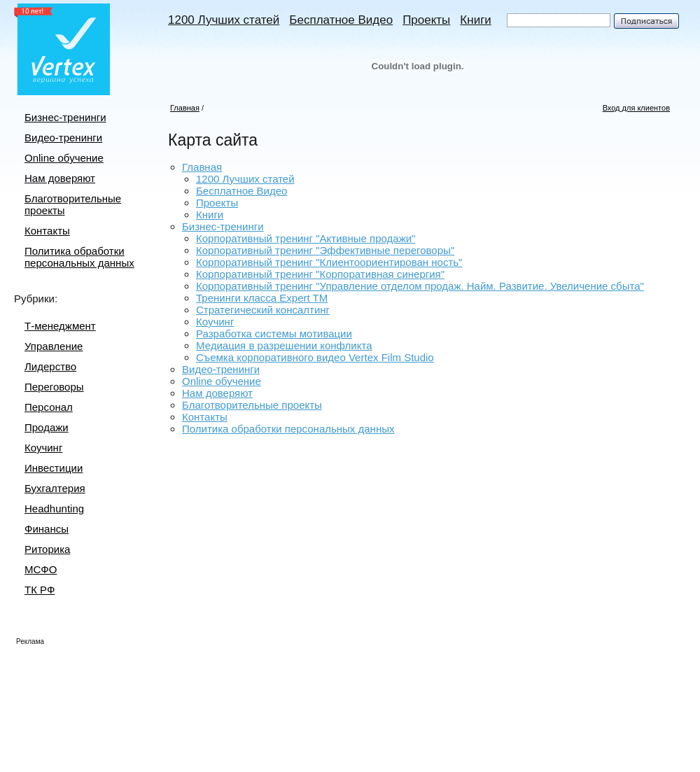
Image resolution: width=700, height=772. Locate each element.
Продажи (47, 427)
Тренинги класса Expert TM (262, 298)
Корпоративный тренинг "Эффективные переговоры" (325, 250)
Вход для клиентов (636, 108)
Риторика (47, 549)
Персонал (49, 407)
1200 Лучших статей (224, 20)
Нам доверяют (60, 178)
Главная (185, 108)
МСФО (41, 569)
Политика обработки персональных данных (79, 257)
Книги (475, 20)
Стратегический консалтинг (263, 310)
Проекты (426, 20)
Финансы (47, 529)
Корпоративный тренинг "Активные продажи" (306, 238)
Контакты (47, 231)
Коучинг (43, 448)
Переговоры (54, 387)
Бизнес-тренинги (65, 117)
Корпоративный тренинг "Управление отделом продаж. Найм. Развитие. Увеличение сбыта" (420, 286)
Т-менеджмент (60, 326)
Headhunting (54, 508)
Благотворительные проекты (252, 405)
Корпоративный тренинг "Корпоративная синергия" (320, 274)
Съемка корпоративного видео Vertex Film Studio (315, 357)
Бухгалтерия (55, 488)
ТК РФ (40, 590)
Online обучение (64, 158)
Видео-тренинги (63, 138)
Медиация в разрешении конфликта (284, 345)
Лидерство (50, 366)
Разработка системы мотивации (274, 334)
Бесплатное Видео (341, 20)
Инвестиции (54, 468)
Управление (54, 346)
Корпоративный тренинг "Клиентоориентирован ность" (329, 262)
